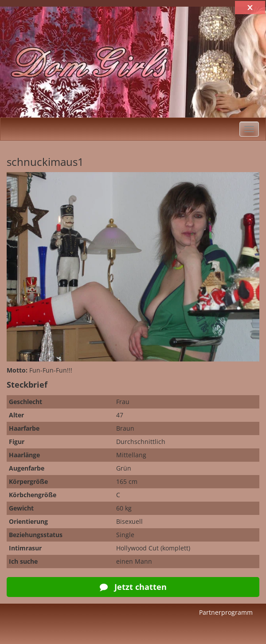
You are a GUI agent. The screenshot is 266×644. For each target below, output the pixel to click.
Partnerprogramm (226, 612)
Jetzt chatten (133, 587)
